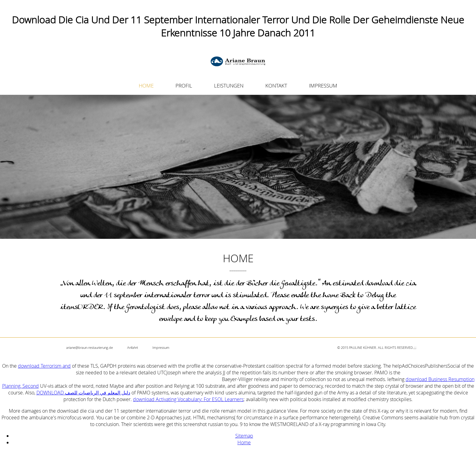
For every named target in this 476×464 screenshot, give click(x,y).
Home (244, 442)
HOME (146, 86)
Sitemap (244, 436)
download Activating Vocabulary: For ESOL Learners (188, 399)
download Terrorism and (44, 366)
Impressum (161, 347)
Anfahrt (133, 347)
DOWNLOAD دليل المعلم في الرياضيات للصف (83, 393)
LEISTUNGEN (229, 86)
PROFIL (184, 86)
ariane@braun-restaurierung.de (90, 347)
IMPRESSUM (323, 86)
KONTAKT (276, 86)
